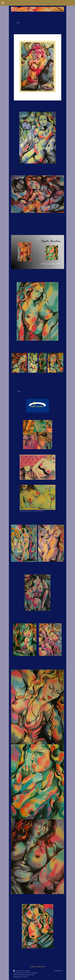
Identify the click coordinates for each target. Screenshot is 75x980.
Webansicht (58, 971)
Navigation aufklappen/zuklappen (37, 3)
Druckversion (19, 971)
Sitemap (27, 971)
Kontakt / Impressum (37, 967)
